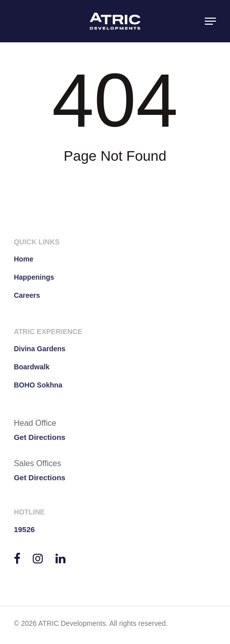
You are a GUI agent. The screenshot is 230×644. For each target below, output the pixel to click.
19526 (24, 529)
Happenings (34, 277)
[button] (210, 21)
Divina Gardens (40, 349)
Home (23, 259)
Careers (27, 295)
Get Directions (40, 437)
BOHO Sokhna (38, 385)
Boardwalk (31, 367)
